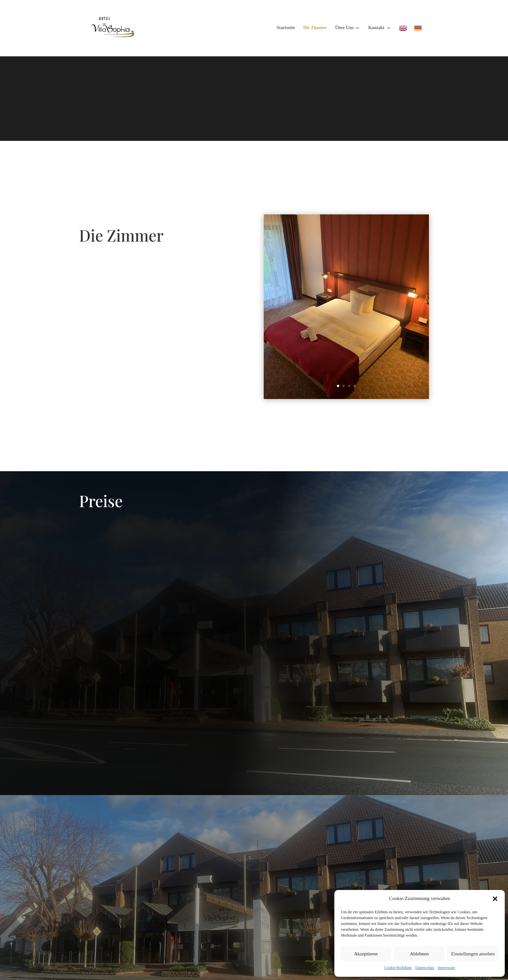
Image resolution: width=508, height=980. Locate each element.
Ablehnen (419, 954)
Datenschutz (425, 968)
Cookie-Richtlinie (398, 968)
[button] (495, 899)
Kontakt (376, 28)
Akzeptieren (366, 954)
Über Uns (344, 28)
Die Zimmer (315, 28)
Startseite (286, 28)
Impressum (446, 968)
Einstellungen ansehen (473, 954)
